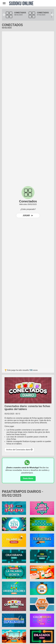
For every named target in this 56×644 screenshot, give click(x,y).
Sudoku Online (21, 3)
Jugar (28, 215)
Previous (4, 15)
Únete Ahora (28, 478)
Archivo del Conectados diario (19, 450)
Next (52, 15)
